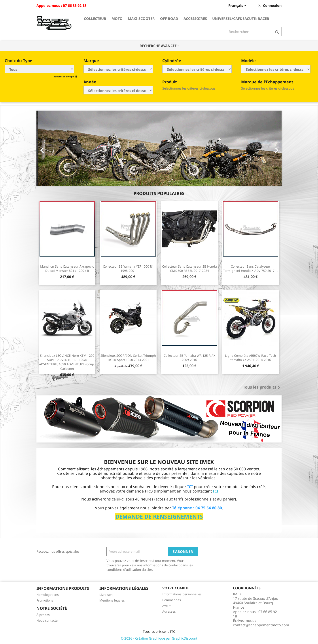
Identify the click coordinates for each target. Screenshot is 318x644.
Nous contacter (48, 620)
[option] (159, 148)
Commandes (172, 600)
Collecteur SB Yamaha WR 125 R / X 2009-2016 (189, 358)
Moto (117, 19)
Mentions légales (112, 600)
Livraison (106, 595)
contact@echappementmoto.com (261, 625)
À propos (43, 615)
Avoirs (167, 606)
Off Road (169, 19)
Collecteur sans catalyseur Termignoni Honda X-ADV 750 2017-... (251, 269)
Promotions (45, 600)
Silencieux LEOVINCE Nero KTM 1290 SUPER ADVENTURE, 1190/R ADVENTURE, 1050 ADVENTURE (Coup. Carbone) (67, 362)
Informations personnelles (182, 594)
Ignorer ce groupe (64, 77)
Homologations (48, 595)
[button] (55, 148)
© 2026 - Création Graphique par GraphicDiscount (159, 638)
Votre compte (176, 588)
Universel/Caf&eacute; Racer (241, 19)
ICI (216, 491)
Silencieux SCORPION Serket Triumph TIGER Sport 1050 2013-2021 (128, 358)
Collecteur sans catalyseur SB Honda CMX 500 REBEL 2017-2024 (189, 269)
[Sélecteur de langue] (238, 6)
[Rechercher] (254, 32)
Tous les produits (262, 387)
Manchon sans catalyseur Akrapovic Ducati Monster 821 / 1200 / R (67, 269)
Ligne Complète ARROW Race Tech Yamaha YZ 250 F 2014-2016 (251, 358)
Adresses (169, 611)
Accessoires (195, 19)
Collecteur (95, 19)
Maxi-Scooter (141, 19)
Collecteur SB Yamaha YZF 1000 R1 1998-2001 (128, 269)
